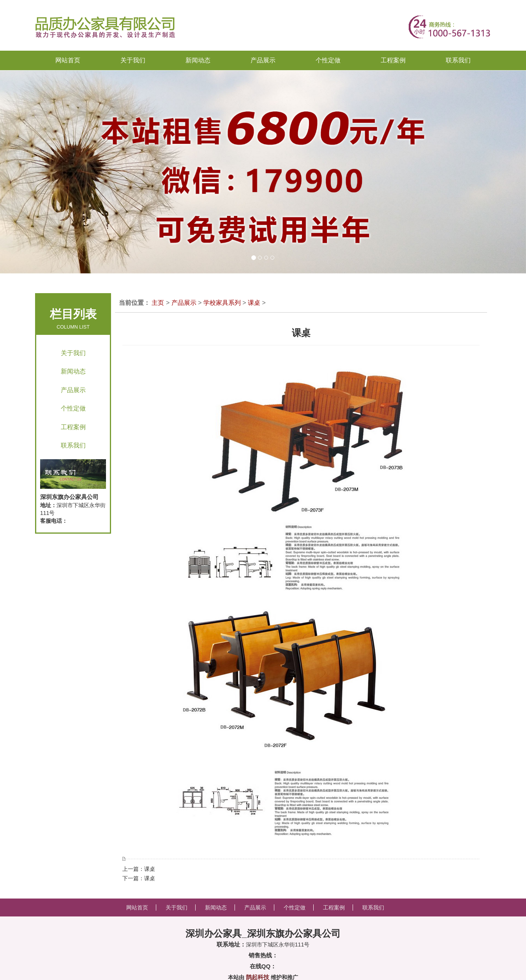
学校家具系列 (222, 303)
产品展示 (73, 390)
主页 (158, 303)
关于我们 (73, 353)
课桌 (254, 303)
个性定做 (73, 408)
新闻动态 (73, 371)
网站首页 (68, 60)
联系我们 (73, 445)
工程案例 (73, 427)
